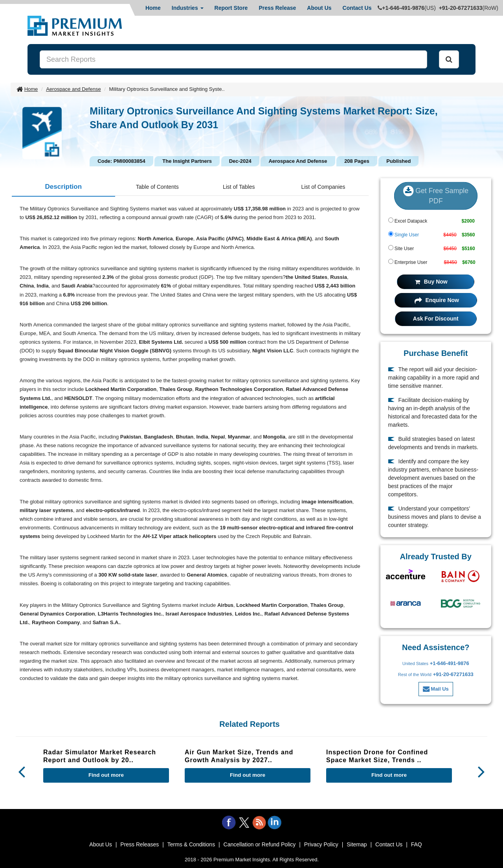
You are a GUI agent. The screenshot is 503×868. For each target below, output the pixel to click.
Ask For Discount (436, 319)
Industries (188, 8)
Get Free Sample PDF (436, 195)
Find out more (106, 775)
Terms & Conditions (191, 844)
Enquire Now (437, 300)
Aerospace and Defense (73, 89)
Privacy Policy (321, 844)
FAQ (417, 844)
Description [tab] (64, 187)
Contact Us (357, 8)
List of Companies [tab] (323, 187)
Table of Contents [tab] (157, 187)
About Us (319, 8)
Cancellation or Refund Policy (260, 844)
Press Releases (140, 844)
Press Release (277, 8)
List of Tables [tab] (239, 187)
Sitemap (357, 844)
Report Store (231, 8)
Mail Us (436, 689)
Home (153, 8)
